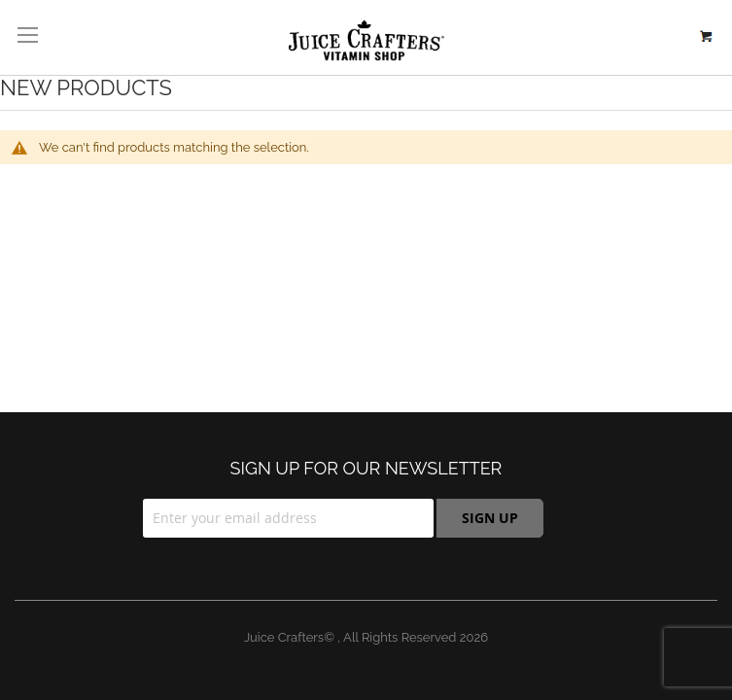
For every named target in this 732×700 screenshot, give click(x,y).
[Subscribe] (490, 518)
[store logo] (366, 40)
